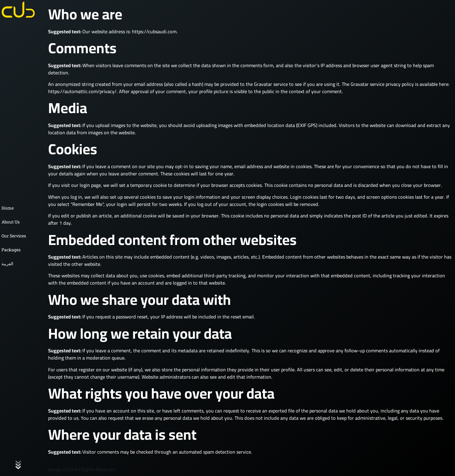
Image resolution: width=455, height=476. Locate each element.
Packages (11, 250)
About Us (11, 222)
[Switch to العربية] (18, 264)
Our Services (14, 236)
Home (8, 208)
